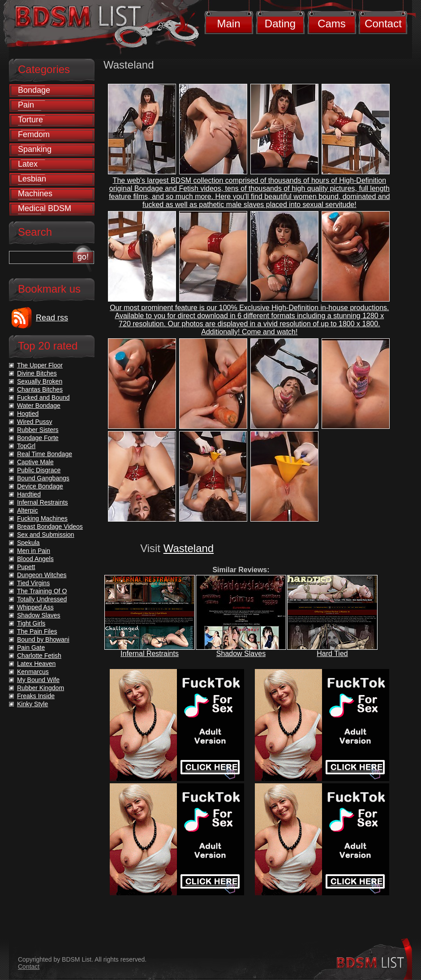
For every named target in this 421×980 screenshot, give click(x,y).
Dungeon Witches (42, 575)
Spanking (35, 149)
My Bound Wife (38, 680)
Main (228, 24)
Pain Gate (31, 648)
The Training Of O (42, 591)
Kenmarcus (33, 672)
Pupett (26, 567)
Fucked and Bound (43, 397)
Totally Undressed (42, 599)
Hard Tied (332, 654)
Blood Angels (35, 559)
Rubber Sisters (38, 430)
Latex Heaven (36, 664)
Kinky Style (32, 704)
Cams (332, 24)
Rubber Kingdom (41, 688)
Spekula (28, 543)
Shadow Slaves (241, 654)
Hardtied (29, 494)
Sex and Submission (46, 535)
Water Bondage (39, 406)
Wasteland (189, 548)
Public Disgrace (39, 470)
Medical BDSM (45, 208)
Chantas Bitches (40, 389)
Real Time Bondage (45, 454)
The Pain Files (37, 631)
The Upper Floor (40, 365)
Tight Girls (31, 623)
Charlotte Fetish (39, 656)
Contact (383, 24)
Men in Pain (34, 551)
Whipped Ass (35, 607)
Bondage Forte (38, 438)
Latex (28, 164)
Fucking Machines (42, 518)
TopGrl (26, 446)
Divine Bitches (37, 373)
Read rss (52, 318)
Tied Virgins (33, 583)
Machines (35, 194)
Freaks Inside (36, 696)
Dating (280, 24)
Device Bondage (40, 486)
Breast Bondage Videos (50, 527)
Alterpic (28, 510)
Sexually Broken (40, 381)
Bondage (34, 90)
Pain (26, 105)
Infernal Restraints (150, 654)
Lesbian (32, 179)
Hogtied (28, 414)
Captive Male (35, 462)
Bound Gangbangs (43, 478)
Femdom (34, 134)
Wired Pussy (35, 422)
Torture (30, 120)
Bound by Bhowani (43, 639)
